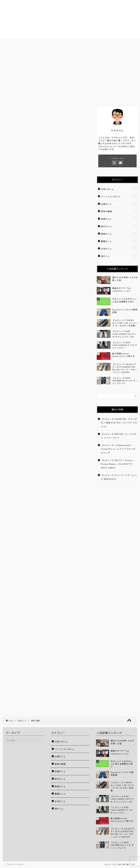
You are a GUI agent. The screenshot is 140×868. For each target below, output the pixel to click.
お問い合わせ (120, 43)
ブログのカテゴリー (87, 43)
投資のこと (119, 219)
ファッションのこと (119, 196)
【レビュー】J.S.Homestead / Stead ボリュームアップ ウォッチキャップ (118, 449)
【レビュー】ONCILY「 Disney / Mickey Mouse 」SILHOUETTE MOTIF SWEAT (118, 464)
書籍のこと (119, 241)
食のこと (119, 256)
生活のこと (7, 56)
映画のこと (119, 234)
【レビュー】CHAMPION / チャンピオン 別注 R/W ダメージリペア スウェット (119, 423)
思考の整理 (119, 211)
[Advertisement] (46, 154)
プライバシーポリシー (16, 864)
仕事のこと (119, 204)
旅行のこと (119, 226)
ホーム (20, 43)
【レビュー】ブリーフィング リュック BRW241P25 (119, 477)
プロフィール (53, 43)
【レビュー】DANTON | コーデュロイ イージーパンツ (119, 436)
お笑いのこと (119, 189)
